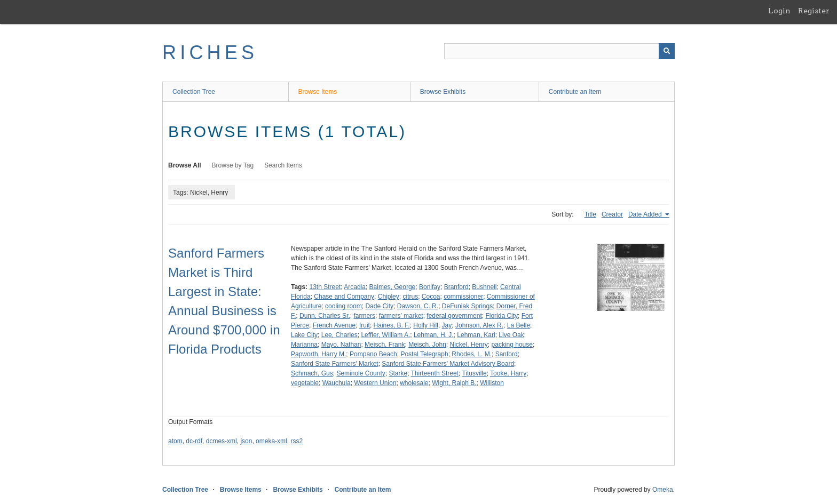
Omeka (663, 490)
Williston (492, 383)
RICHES (210, 53)
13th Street (325, 287)
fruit (365, 325)
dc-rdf (194, 441)
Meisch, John (427, 345)
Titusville (474, 373)
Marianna (304, 345)
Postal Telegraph (424, 354)
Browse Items (318, 92)
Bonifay (430, 287)
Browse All (185, 165)
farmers (364, 316)
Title (590, 214)
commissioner (463, 297)
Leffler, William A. (385, 335)
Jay (447, 325)
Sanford (507, 354)
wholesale (414, 383)
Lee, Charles (339, 335)
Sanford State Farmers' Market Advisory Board (448, 364)
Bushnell (484, 287)
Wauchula (337, 383)
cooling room (344, 306)
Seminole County (361, 373)
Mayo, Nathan (341, 345)
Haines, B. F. (392, 325)
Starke (398, 373)
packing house (512, 345)
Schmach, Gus (312, 373)
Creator (612, 214)
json (246, 441)
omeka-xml (271, 441)
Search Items (283, 165)
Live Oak (511, 335)
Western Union (375, 383)
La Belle (519, 325)
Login (779, 11)
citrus (410, 297)
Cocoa (431, 297)
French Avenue (334, 325)
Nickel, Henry (469, 345)
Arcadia (355, 287)
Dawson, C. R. (418, 306)
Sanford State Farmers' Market (335, 364)
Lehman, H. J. (434, 335)
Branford (456, 287)
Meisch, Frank (385, 345)
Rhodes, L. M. (472, 354)
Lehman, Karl (476, 335)
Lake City (304, 335)
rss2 (297, 441)
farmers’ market (401, 316)
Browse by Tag (233, 165)
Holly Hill (426, 325)
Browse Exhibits (443, 92)
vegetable (305, 383)
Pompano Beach (373, 354)
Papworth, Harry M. (318, 354)
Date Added (646, 214)
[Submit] (667, 51)
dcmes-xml (222, 441)
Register (814, 11)
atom (175, 441)
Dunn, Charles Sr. (325, 316)
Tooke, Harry (508, 373)
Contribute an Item (575, 92)
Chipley (389, 297)
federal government (454, 316)
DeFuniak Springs (467, 306)
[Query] (559, 51)
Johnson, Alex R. (479, 325)
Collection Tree (194, 92)
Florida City (502, 316)
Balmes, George (393, 287)
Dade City (379, 306)
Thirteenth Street (435, 373)
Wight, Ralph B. (454, 383)
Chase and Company (344, 297)
